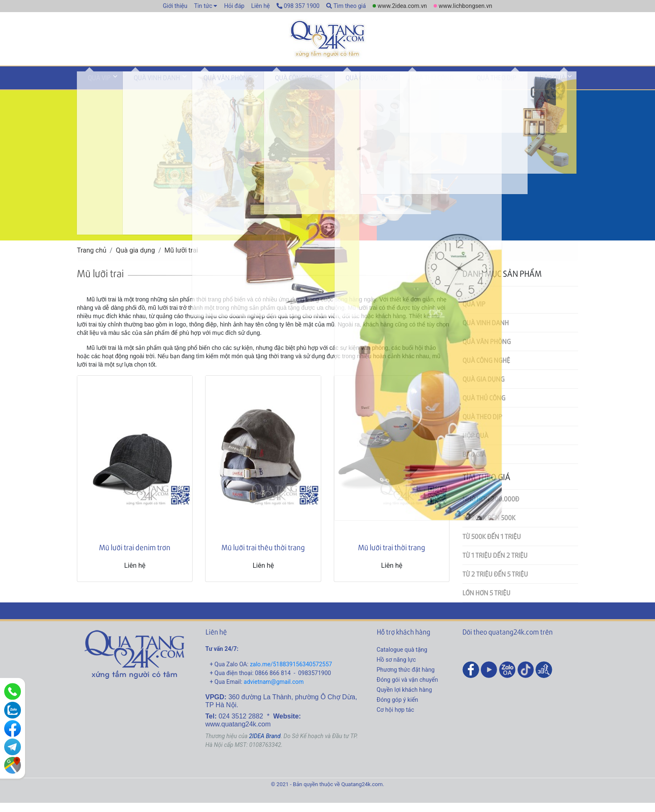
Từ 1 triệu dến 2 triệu (495, 564)
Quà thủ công (381, 89)
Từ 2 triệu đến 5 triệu (495, 583)
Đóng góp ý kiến (397, 708)
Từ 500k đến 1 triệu (492, 545)
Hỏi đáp (234, 6)
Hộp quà (483, 89)
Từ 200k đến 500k (489, 527)
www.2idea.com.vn (402, 6)
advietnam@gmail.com (274, 691)
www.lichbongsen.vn (465, 6)
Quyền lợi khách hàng (405, 698)
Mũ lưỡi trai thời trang (392, 556)
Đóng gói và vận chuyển (407, 688)
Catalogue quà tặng (402, 658)
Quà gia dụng (325, 89)
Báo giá (474, 463)
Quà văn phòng (204, 89)
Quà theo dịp (436, 89)
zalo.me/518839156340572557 (291, 673)
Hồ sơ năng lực (396, 668)
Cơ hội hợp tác (396, 718)
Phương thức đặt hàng (406, 678)
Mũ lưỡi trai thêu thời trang (263, 556)
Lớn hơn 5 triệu (486, 602)
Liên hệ (260, 6)
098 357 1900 (298, 6)
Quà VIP (95, 89)
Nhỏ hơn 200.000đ (491, 508)
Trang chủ (92, 259)
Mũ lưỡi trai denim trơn (135, 556)
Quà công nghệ (266, 89)
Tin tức (203, 6)
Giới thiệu (175, 6)
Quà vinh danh (143, 89)
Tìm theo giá (346, 6)
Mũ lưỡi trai (182, 259)
